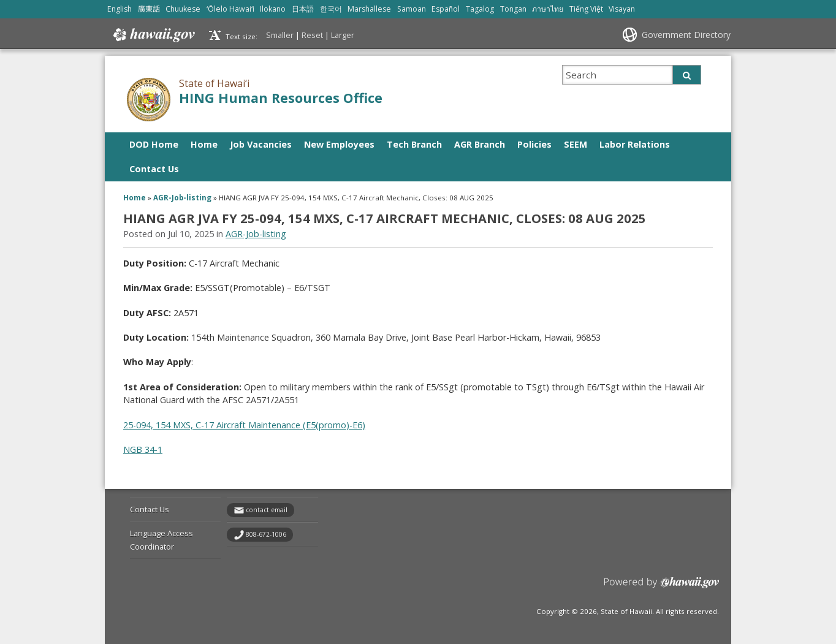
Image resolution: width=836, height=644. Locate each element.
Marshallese (369, 9)
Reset (312, 35)
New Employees (339, 144)
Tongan (513, 9)
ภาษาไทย (548, 9)
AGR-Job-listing (182, 198)
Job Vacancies (261, 144)
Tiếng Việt (586, 9)
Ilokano (273, 9)
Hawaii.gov (153, 35)
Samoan (412, 9)
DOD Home (154, 144)
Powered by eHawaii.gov (662, 587)
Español (446, 9)
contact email (267, 510)
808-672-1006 (266, 534)
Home (204, 144)
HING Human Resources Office (281, 98)
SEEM (576, 144)
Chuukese (183, 9)
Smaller (280, 35)
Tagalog (480, 9)
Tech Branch (414, 144)
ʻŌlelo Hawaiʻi (230, 9)
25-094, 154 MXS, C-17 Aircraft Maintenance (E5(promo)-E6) (244, 425)
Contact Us (154, 169)
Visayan (622, 9)
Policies (534, 144)
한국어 (331, 9)
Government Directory (686, 35)
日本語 (303, 9)
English (120, 9)
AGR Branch (480, 144)
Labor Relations (635, 144)
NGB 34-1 (143, 449)
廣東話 (149, 9)
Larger (343, 35)
